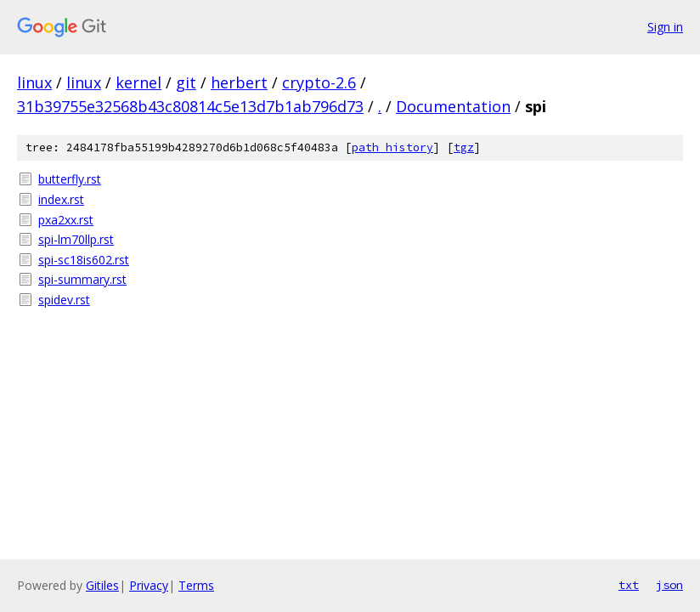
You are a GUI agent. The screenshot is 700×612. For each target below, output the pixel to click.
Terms (196, 585)
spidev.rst (64, 300)
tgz (464, 147)
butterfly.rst (70, 179)
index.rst (61, 199)
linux (34, 82)
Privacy (149, 585)
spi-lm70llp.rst (76, 239)
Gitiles (102, 585)
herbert (239, 82)
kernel (138, 82)
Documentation (453, 106)
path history (392, 147)
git (186, 82)
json (669, 585)
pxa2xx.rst (66, 220)
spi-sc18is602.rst (84, 260)
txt (629, 585)
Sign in (665, 27)
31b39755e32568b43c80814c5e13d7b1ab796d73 (190, 106)
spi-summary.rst (82, 279)
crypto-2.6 (319, 82)
